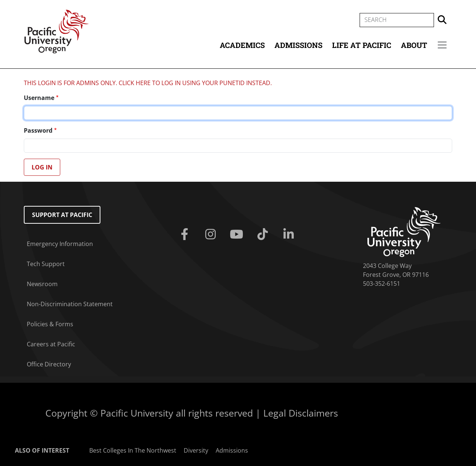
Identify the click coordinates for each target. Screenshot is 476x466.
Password (38, 130)
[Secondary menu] (442, 45)
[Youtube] (238, 234)
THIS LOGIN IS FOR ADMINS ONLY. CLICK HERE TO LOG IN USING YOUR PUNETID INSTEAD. (148, 83)
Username (39, 98)
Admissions (298, 45)
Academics (242, 45)
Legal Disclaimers (301, 413)
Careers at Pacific (51, 344)
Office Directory (49, 364)
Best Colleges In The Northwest (133, 450)
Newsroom (42, 284)
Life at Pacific (362, 45)
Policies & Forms (50, 324)
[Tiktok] (264, 234)
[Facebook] (186, 234)
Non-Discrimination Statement (70, 304)
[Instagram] (212, 234)
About (414, 45)
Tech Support (46, 264)
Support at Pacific (62, 215)
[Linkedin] (290, 234)
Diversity (196, 450)
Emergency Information (60, 244)
